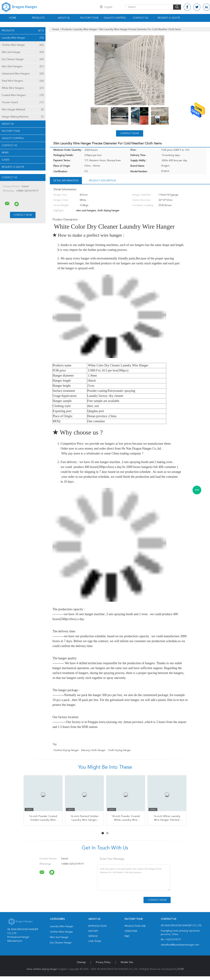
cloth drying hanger (119, 750)
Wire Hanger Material (23, 110)
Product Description (102, 181)
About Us (64, 18)
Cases (6, 160)
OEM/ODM (131, 931)
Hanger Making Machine (23, 117)
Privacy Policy (103, 962)
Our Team (95, 941)
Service (93, 936)
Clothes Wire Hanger (23, 45)
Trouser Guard (23, 102)
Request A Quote (169, 18)
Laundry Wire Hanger (23, 38)
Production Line (135, 926)
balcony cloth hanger (93, 750)
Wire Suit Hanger (23, 52)
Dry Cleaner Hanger (23, 59)
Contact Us (141, 18)
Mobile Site (127, 962)
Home (13, 18)
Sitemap (81, 962)
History (93, 931)
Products (38, 18)
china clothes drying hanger (42, 969)
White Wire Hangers (23, 88)
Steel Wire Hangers (23, 81)
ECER (181, 969)
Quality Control (115, 18)
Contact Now (129, 133)
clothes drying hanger (66, 750)
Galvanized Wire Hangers (23, 74)
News (5, 153)
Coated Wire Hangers (23, 95)
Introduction (97, 926)
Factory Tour (89, 18)
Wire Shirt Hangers (23, 67)
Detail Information (66, 181)
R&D (127, 936)
